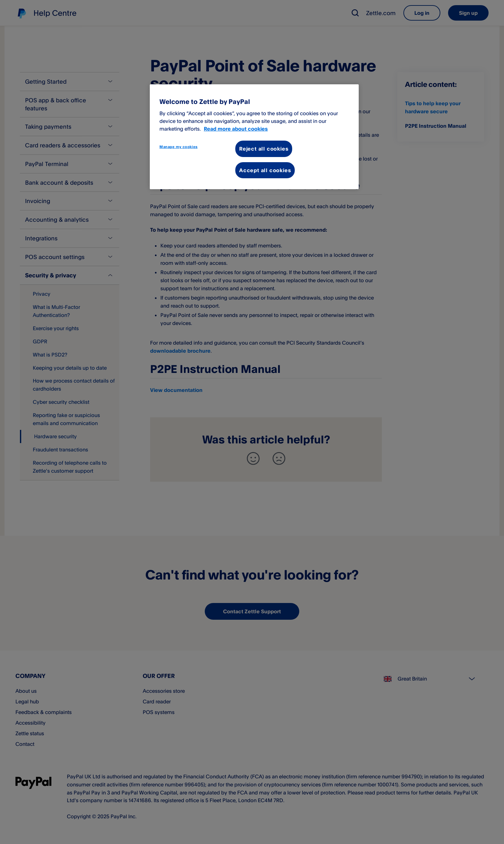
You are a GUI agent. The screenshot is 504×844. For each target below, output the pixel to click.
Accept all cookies (265, 170)
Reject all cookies (264, 149)
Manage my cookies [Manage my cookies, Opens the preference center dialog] (179, 147)
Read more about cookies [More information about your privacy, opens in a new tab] (236, 129)
